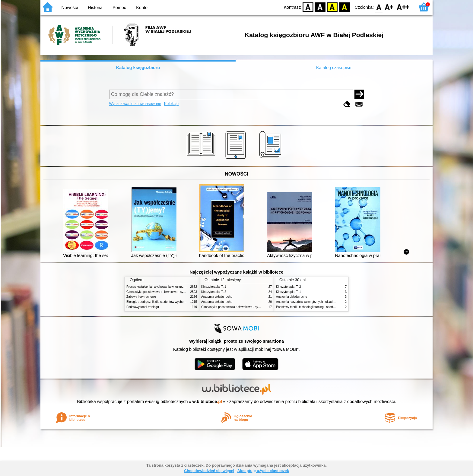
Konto (142, 8)
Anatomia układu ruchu (217, 297)
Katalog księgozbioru (138, 68)
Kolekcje (171, 104)
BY (344, 7)
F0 (379, 7)
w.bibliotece (207, 401)
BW (320, 7)
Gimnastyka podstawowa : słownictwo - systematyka (162, 292)
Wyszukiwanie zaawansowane (135, 104)
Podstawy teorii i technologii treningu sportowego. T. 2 (312, 307)
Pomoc (119, 8)
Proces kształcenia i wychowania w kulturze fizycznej (162, 287)
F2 (403, 7)
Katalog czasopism (334, 68)
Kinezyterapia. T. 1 (214, 287)
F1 (389, 7)
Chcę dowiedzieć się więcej (209, 471)
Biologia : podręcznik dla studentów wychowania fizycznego (167, 302)
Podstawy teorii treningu (143, 307)
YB (332, 7)
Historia (95, 8)
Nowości (70, 8)
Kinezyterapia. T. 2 (214, 292)
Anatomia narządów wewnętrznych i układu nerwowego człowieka (320, 302)
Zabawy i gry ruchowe (141, 297)
